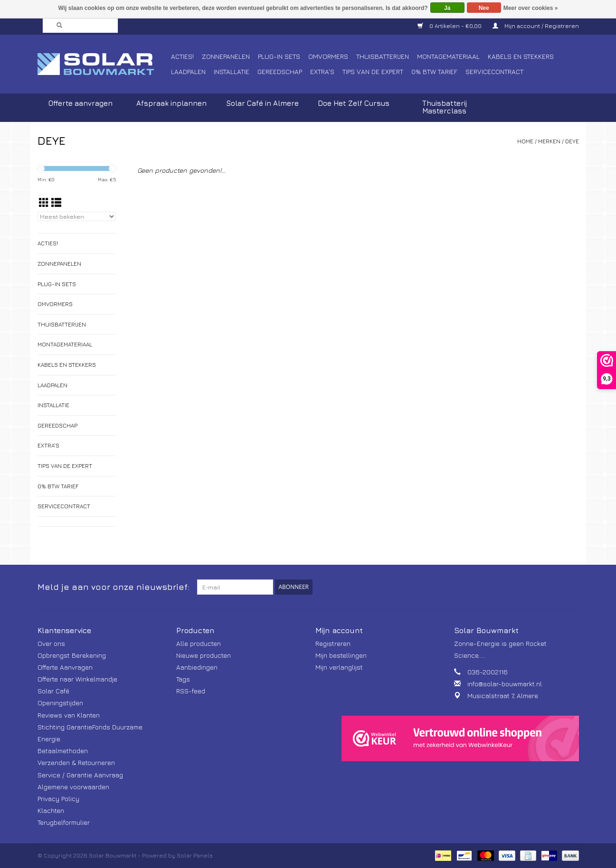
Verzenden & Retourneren (76, 762)
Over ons (51, 643)
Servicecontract (494, 71)
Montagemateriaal (448, 56)
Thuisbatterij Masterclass (445, 107)
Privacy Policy (58, 798)
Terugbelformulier (64, 822)
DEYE (572, 141)
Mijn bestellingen (341, 655)
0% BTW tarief (434, 71)
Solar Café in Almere (262, 103)
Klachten (51, 810)
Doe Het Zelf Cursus (354, 103)
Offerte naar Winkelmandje (77, 679)
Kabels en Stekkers (521, 56)
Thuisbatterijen (383, 56)
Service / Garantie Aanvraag (80, 775)
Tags (183, 679)
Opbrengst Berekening (72, 655)
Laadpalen (188, 71)
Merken (549, 141)
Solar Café (53, 691)
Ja (447, 8)
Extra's (322, 71)
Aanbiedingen (197, 667)
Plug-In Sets (279, 56)
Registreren (333, 643)
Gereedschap (280, 71)
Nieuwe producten (204, 655)
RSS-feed (191, 691)
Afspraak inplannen (171, 103)
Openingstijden (60, 703)
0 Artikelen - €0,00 (450, 26)
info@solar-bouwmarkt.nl (505, 684)
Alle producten (199, 643)
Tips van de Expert (373, 71)
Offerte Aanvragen (65, 667)
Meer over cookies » (531, 8)
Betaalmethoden (63, 751)
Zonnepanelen (226, 56)
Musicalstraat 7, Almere (503, 695)
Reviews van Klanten (69, 715)
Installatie (232, 71)
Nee (484, 8)
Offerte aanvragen (81, 103)
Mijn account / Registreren (536, 26)
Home (525, 141)
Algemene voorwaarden (73, 787)
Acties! (182, 56)
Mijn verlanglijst (339, 667)
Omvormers (328, 56)
